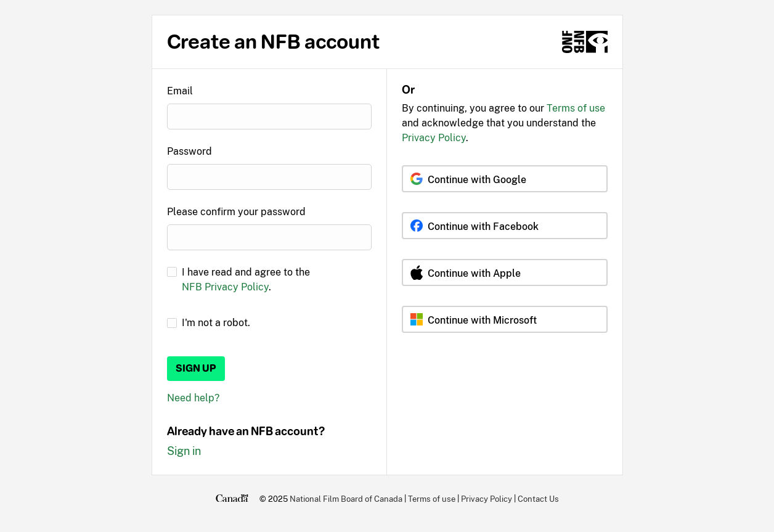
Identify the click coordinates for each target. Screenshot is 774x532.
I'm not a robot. (216, 323)
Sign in (184, 451)
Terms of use (576, 108)
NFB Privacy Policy (225, 287)
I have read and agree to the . (246, 280)
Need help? (193, 398)
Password (189, 151)
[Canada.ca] (232, 499)
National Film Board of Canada (346, 499)
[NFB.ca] (585, 42)
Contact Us (538, 499)
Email (180, 91)
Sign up (196, 368)
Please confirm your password (236, 212)
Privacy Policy (434, 138)
